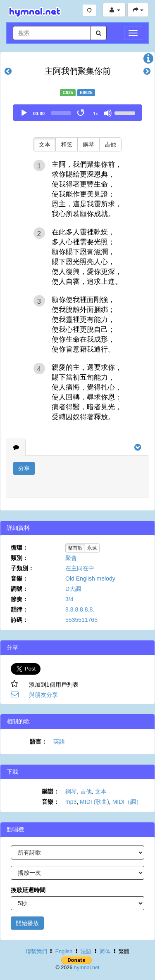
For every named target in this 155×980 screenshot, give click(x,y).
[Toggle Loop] (81, 113)
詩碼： (19, 620)
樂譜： (50, 791)
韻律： (19, 609)
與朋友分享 (43, 695)
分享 (24, 468)
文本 (45, 144)
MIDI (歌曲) (94, 802)
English (64, 952)
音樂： (19, 579)
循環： (19, 548)
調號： (19, 589)
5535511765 (81, 620)
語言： (38, 741)
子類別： (22, 568)
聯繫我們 (36, 952)
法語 (86, 952)
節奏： (19, 599)
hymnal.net (87, 968)
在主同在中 (80, 568)
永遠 (92, 548)
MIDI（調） (127, 802)
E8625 (86, 92)
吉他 (110, 144)
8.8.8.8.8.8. (80, 609)
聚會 (71, 558)
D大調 (73, 589)
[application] (77, 113)
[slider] (61, 113)
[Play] (24, 113)
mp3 (71, 802)
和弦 (67, 144)
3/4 (69, 599)
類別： (19, 558)
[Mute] (108, 113)
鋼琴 (88, 144)
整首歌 (75, 548)
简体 (105, 952)
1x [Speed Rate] (95, 113)
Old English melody (90, 579)
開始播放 (27, 923)
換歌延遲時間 (28, 890)
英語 (59, 741)
